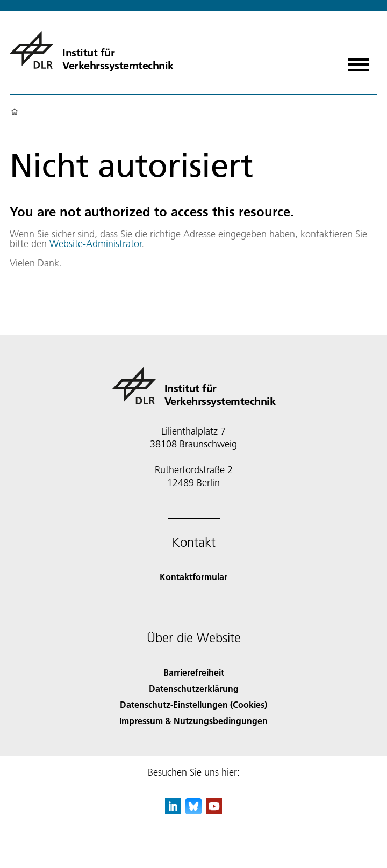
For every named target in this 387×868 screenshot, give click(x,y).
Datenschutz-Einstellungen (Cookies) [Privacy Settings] (193, 704)
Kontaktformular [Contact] (193, 577)
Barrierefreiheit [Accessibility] (194, 672)
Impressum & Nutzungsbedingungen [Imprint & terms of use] (193, 721)
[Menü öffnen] (359, 61)
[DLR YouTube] (214, 811)
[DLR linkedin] (173, 811)
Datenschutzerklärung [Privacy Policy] (194, 688)
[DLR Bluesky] (193, 811)
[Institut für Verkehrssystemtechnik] (92, 50)
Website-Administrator (95, 244)
